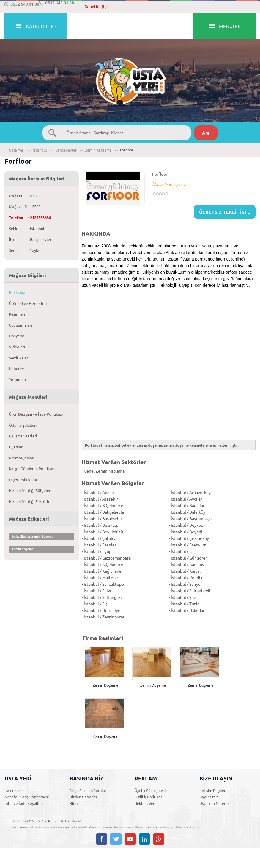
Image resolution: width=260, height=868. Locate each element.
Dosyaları (17, 336)
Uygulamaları (21, 325)
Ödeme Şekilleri (23, 425)
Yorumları (17, 380)
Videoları (17, 347)
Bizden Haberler (83, 797)
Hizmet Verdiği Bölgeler (30, 490)
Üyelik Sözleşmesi (150, 791)
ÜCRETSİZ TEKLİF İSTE (225, 212)
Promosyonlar (21, 458)
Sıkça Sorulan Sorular (88, 791)
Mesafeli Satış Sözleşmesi (27, 797)
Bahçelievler (66, 150)
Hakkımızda (15, 791)
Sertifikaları (19, 358)
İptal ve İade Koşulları (24, 803)
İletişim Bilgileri (213, 791)
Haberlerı (17, 369)
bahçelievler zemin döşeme (33, 537)
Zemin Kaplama (98, 150)
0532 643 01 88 (22, 4)
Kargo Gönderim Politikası (32, 469)
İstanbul (40, 150)
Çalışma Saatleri (23, 436)
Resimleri (17, 314)
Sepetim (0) (96, 7)
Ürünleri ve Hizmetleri (28, 303)
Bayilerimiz (209, 797)
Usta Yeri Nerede (214, 803)
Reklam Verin (146, 803)
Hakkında (17, 292)
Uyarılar (16, 447)
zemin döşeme (23, 549)
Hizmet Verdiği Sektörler (30, 501)
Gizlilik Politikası (149, 797)
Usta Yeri (17, 150)
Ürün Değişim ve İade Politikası (36, 414)
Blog (74, 803)
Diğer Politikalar (23, 480)
